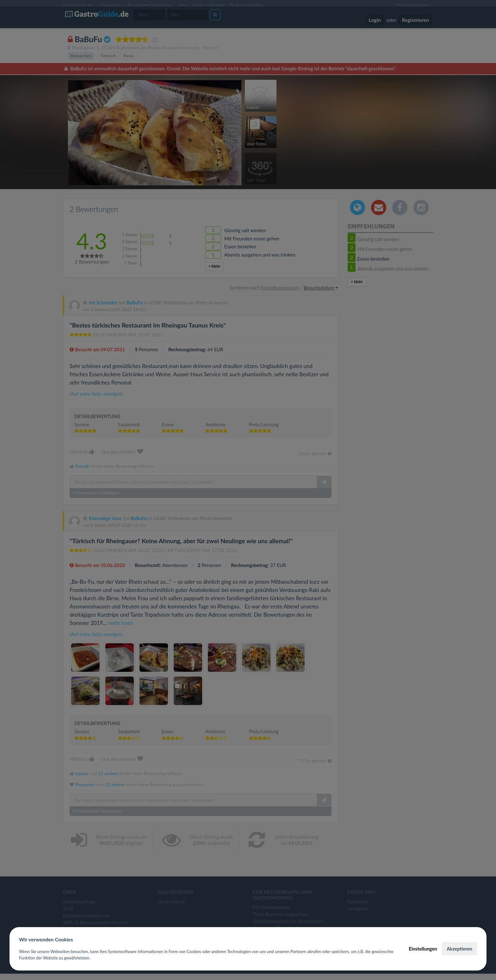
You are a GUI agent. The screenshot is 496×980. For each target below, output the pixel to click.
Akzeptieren (459, 949)
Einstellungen (423, 949)
